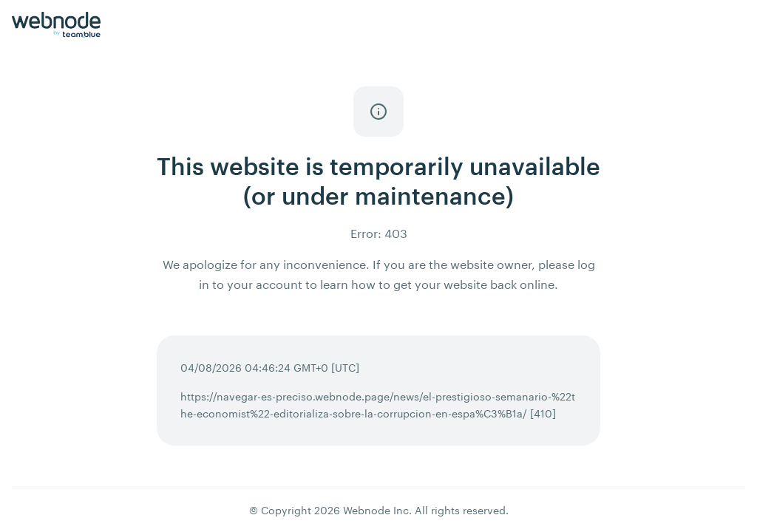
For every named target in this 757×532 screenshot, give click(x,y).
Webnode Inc (376, 510)
